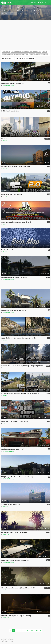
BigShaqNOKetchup (8, 85)
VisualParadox (7, 618)
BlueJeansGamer (8, 590)
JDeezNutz (6, 534)
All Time (7, 58)
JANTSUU (6, 507)
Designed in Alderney (7, 639)
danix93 (5, 340)
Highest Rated (25, 58)
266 (37, 631)
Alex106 (5, 141)
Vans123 (5, 169)
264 (27, 631)
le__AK (5, 196)
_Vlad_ (5, 113)
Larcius (5, 368)
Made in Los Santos (7, 641)
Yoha (4, 224)
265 (32, 631)
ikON (4, 423)
